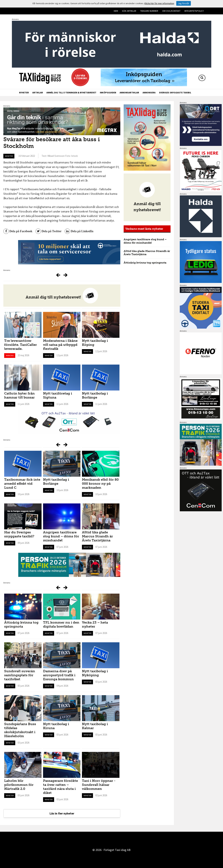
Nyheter (24, 93)
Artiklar (38, 93)
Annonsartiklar (129, 93)
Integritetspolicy (194, 11)
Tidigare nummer (149, 11)
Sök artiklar (129, 11)
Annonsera (149, 93)
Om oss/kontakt (171, 11)
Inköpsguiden (108, 93)
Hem (116, 11)
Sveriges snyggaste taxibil (175, 93)
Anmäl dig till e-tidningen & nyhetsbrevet (71, 93)
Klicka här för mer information (159, 3)
